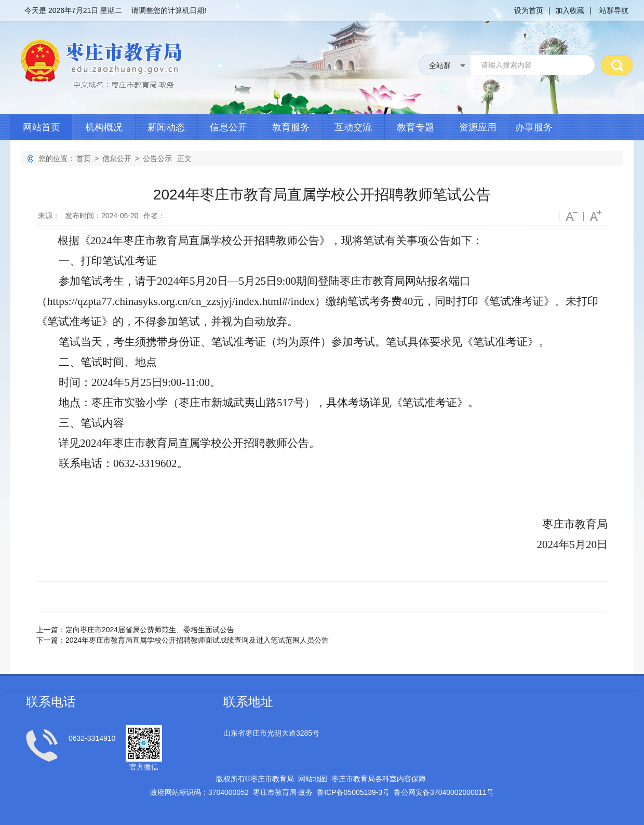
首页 (84, 158)
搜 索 (617, 65)
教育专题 (415, 127)
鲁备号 (353, 792)
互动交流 (353, 127)
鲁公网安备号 (444, 792)
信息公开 (229, 127)
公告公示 (157, 158)
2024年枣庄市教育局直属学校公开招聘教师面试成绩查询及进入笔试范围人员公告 (197, 640)
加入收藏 (570, 10)
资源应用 (478, 127)
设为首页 (529, 10)
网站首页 (42, 127)
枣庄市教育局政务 (283, 792)
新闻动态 (166, 127)
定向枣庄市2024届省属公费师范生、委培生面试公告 (150, 630)
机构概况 (104, 127)
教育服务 (291, 127)
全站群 (440, 65)
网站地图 (313, 779)
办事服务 (534, 127)
